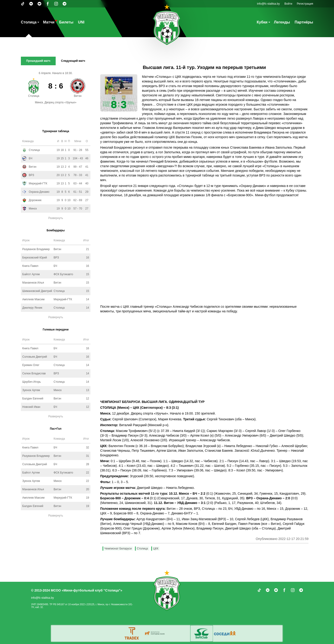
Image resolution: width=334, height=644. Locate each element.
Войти (288, 4)
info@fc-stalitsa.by (268, 4)
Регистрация (305, 4)
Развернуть (56, 218)
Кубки (262, 22)
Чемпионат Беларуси (118, 549)
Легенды (282, 22)
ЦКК (156, 549)
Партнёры (304, 22)
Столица (29, 22)
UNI (81, 22)
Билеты (66, 22)
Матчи (49, 22)
